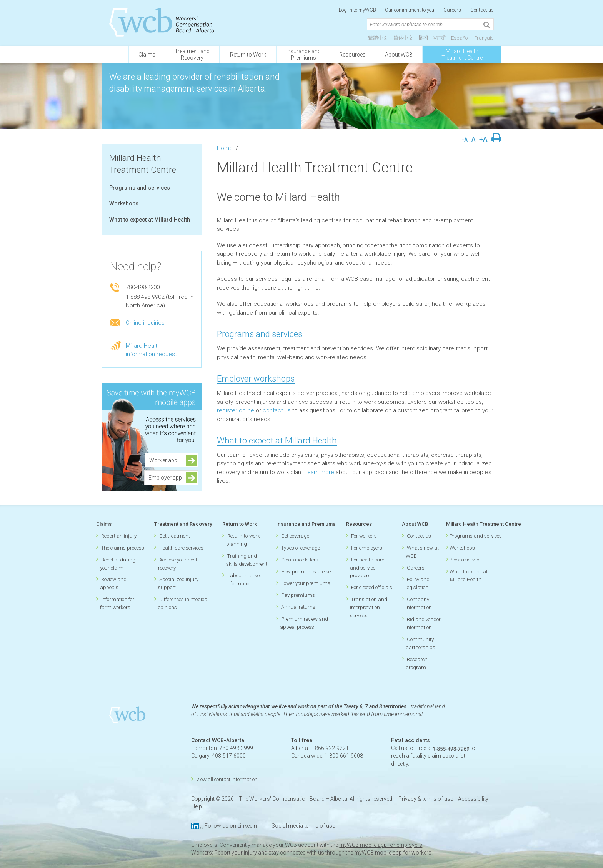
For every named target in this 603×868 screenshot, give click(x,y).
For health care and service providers (367, 568)
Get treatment (175, 536)
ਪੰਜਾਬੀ (440, 38)
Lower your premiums (306, 583)
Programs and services (140, 188)
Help (197, 806)
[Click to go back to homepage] (115, 55)
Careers (452, 10)
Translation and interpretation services (369, 607)
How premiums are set (307, 572)
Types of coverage (301, 548)
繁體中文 (378, 38)
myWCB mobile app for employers (381, 845)
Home (225, 148)
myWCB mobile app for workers (393, 853)
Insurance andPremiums (303, 54)
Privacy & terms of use (426, 799)
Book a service (465, 560)
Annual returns (298, 607)
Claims (147, 55)
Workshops (124, 203)
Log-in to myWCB (358, 10)
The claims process (123, 548)
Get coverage (295, 536)
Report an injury (119, 536)
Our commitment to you (410, 10)
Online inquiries (145, 323)
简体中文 (403, 38)
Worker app (166, 460)
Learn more (319, 472)
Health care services (181, 548)
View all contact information (227, 779)
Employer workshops (256, 379)
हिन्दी (423, 38)
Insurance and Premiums (306, 524)
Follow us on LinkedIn (231, 826)
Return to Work (248, 55)
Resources (352, 55)
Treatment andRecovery (192, 54)
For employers (367, 548)
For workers (364, 536)
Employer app (165, 478)
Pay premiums (298, 595)
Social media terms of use (303, 826)
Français (484, 38)
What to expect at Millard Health (150, 220)
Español (460, 38)
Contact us (482, 10)
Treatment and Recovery (183, 524)
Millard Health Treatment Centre (462, 54)
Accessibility (473, 799)
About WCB (399, 55)
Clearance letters (300, 560)
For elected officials (372, 587)
